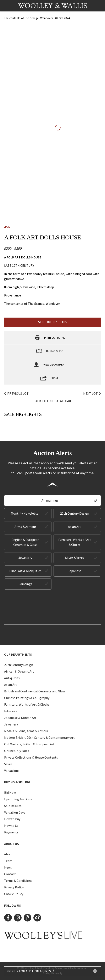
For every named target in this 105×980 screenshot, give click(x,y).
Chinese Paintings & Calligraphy (27, 698)
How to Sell (12, 826)
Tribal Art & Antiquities (25, 571)
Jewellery (25, 558)
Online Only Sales (17, 751)
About (9, 854)
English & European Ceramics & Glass (25, 542)
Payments (11, 832)
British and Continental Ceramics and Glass (35, 691)
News (8, 867)
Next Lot (90, 393)
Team (8, 861)
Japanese (75, 571)
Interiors (10, 711)
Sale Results (13, 806)
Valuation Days (15, 812)
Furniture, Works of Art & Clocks (75, 542)
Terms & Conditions (18, 881)
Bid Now (10, 792)
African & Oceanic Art (19, 671)
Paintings (25, 584)
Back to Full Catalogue (53, 401)
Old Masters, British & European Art (29, 744)
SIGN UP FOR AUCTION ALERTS (31, 971)
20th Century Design (75, 513)
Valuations (12, 771)
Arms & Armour (25, 527)
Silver (8, 764)
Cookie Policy (14, 894)
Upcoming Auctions (18, 799)
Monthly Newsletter (25, 513)
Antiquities (12, 678)
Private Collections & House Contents (31, 757)
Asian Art (74, 527)
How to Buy (12, 819)
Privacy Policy (14, 887)
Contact (10, 874)
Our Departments (18, 654)
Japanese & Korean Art (20, 718)
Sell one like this (53, 322)
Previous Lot (18, 393)
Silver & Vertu (75, 558)
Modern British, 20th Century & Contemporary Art (39, 737)
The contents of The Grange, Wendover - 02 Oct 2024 (37, 18)
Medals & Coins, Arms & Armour (26, 731)
